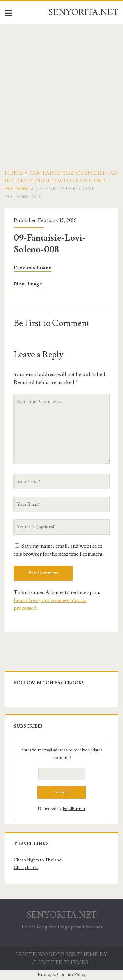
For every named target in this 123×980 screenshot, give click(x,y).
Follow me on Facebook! (49, 683)
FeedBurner (74, 809)
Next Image (28, 284)
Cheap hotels (26, 868)
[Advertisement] (61, 88)
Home (14, 173)
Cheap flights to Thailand (38, 860)
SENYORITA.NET (83, 12)
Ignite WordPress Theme (57, 954)
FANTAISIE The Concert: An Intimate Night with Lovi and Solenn (61, 181)
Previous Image (33, 267)
